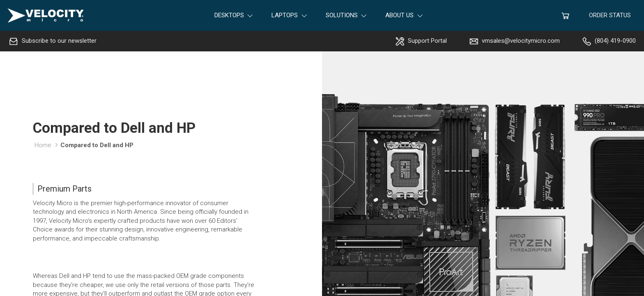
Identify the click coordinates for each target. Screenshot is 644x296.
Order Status (610, 15)
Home (43, 145)
